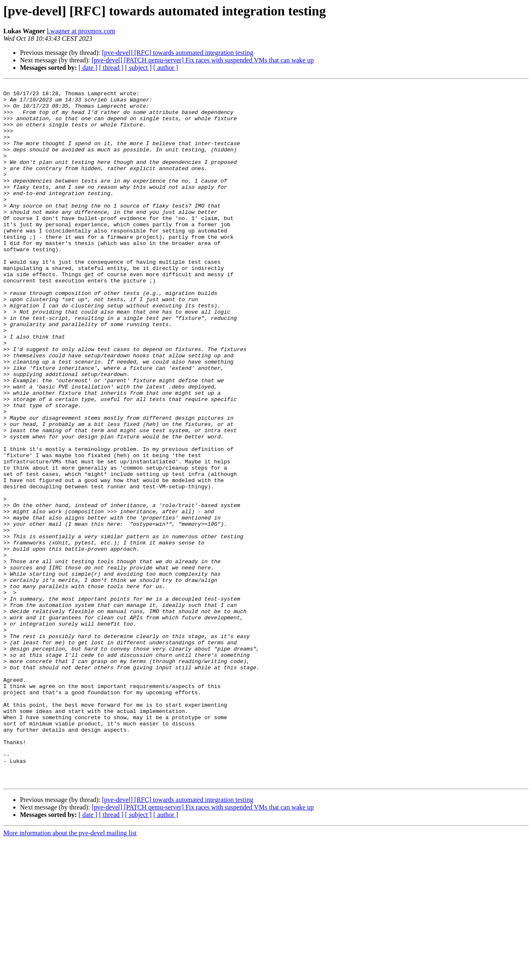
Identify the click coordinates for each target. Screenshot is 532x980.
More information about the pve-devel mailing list (70, 973)
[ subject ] (138, 68)
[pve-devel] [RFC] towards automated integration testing (177, 53)
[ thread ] (111, 68)
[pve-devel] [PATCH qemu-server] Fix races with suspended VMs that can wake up (203, 60)
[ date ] (88, 68)
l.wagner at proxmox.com (81, 31)
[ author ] (166, 68)
